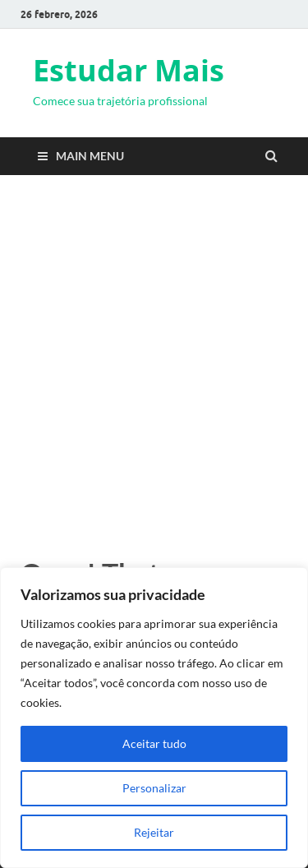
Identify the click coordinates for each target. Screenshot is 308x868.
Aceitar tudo (154, 743)
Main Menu (90, 156)
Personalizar (154, 788)
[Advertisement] (154, 362)
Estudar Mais (129, 70)
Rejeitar (154, 832)
